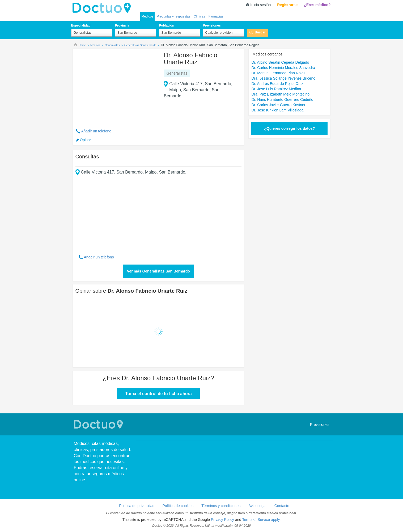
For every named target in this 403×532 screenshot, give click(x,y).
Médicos (148, 16)
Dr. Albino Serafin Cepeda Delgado (280, 62)
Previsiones (212, 25)
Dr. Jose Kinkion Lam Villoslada (277, 110)
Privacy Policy (222, 520)
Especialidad (81, 25)
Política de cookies (178, 506)
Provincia (122, 25)
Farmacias (216, 16)
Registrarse (287, 5)
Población (166, 25)
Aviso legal (257, 506)
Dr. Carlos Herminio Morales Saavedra (283, 68)
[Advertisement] (116, 86)
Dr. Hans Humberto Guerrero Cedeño (282, 100)
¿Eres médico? (317, 5)
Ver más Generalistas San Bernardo (158, 271)
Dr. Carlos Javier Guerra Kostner (278, 105)
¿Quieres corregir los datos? (289, 128)
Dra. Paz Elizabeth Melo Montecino (280, 94)
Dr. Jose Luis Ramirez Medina (276, 89)
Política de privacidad (137, 506)
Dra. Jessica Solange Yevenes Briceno (283, 78)
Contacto (282, 506)
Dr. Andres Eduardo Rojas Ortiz (277, 84)
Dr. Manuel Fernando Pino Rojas (278, 73)
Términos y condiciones (221, 506)
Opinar (86, 140)
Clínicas (199, 16)
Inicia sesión (260, 5)
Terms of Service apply (261, 520)
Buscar (260, 32)
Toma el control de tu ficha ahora (158, 394)
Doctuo (103, 8)
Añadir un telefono (96, 131)
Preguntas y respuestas (173, 16)
